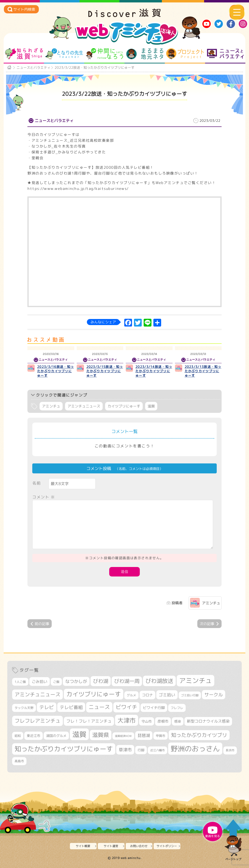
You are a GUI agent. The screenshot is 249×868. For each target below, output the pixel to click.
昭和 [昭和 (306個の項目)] (18, 736)
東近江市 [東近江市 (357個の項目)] (33, 736)
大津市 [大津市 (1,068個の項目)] (127, 720)
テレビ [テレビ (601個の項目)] (47, 707)
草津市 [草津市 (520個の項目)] (125, 750)
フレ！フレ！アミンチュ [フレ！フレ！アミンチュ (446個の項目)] (89, 721)
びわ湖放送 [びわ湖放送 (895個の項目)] (159, 681)
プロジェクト (185, 54)
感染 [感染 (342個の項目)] (178, 721)
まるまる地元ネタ (145, 54)
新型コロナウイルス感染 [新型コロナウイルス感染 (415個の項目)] (208, 721)
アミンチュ (51, 406)
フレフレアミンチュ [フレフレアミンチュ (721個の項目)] (37, 721)
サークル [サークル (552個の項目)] (214, 695)
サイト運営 (111, 846)
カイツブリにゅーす (124, 406)
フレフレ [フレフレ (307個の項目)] (177, 708)
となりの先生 (64, 54)
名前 (37, 483)
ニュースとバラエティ (225, 54)
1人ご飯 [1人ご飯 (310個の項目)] (20, 682)
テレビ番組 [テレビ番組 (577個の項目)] (71, 707)
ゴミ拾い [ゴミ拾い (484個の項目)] (167, 695)
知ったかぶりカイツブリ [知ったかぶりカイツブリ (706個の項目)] (199, 735)
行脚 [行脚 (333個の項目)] (141, 750)
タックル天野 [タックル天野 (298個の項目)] (24, 708)
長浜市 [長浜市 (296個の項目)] (230, 750)
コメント (44, 497)
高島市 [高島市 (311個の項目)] (19, 761)
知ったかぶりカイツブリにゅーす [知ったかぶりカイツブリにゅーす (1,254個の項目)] (64, 749)
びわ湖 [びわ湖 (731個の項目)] (101, 681)
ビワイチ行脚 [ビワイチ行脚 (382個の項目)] (154, 708)
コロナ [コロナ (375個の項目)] (147, 695)
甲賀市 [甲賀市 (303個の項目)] (161, 736)
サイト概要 (83, 846)
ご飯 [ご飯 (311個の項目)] (56, 682)
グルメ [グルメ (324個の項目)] (131, 695)
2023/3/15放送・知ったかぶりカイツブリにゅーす (105, 371)
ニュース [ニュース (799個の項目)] (99, 707)
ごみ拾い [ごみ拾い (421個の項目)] (40, 682)
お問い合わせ (139, 846)
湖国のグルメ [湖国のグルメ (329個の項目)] (56, 736)
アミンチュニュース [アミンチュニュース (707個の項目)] (37, 694)
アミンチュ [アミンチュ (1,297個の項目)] (195, 681)
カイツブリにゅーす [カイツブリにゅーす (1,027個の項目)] (94, 694)
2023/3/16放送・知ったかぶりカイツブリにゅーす (55, 371)
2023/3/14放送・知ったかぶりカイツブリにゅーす (154, 371)
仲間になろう (104, 54)
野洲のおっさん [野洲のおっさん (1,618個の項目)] (195, 748)
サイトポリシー (167, 846)
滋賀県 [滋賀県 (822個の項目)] (101, 735)
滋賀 (151, 406)
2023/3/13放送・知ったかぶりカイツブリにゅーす (203, 371)
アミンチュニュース (84, 406)
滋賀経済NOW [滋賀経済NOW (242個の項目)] (123, 736)
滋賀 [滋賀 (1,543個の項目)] (79, 734)
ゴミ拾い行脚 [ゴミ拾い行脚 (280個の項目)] (190, 695)
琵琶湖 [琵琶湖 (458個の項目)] (144, 735)
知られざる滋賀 (24, 54)
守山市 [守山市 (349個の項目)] (147, 721)
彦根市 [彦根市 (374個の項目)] (163, 721)
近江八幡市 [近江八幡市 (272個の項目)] (158, 750)
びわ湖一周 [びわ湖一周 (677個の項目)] (127, 681)
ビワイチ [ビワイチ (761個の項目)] (126, 707)
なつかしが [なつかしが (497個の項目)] (76, 681)
